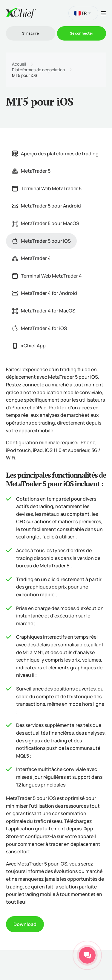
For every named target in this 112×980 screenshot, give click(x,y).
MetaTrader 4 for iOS (39, 328)
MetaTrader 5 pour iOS (41, 241)
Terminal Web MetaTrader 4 (47, 276)
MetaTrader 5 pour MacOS (46, 223)
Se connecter (82, 33)
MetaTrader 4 (31, 258)
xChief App (29, 346)
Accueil (19, 64)
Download (25, 924)
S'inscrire (30, 33)
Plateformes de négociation (38, 70)
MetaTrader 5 (31, 171)
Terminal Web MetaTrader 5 (47, 188)
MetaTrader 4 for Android (45, 293)
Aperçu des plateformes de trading (55, 154)
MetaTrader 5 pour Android (46, 206)
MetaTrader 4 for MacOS (44, 311)
